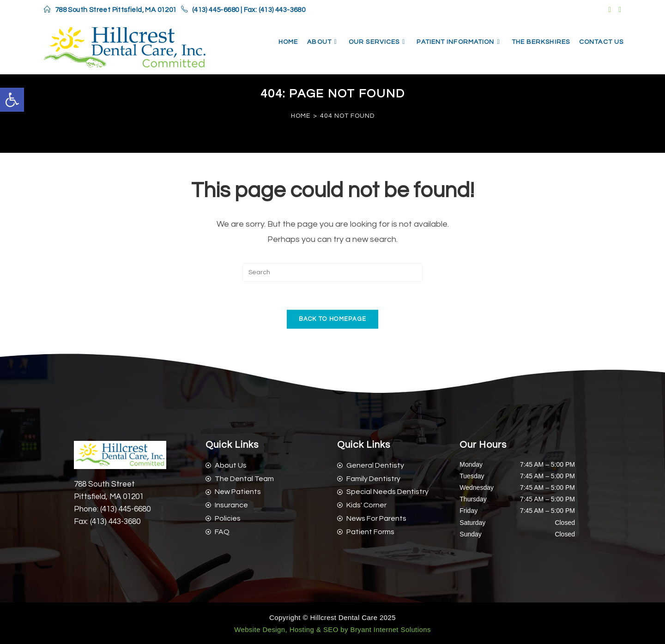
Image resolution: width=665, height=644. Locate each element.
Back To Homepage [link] (333, 319)
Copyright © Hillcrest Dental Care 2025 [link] (332, 617)
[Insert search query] (332, 272)
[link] (12, 100)
